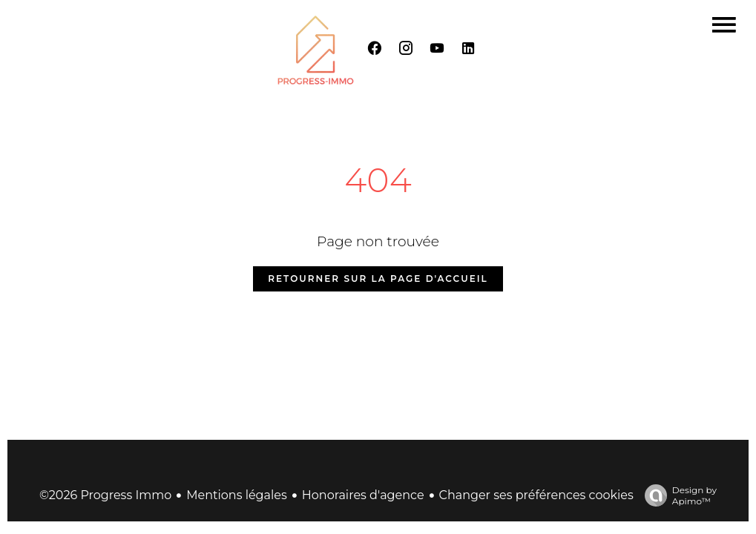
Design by (677, 495)
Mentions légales (237, 495)
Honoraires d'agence (363, 495)
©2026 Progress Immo (105, 495)
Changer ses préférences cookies (536, 495)
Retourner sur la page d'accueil (378, 278)
